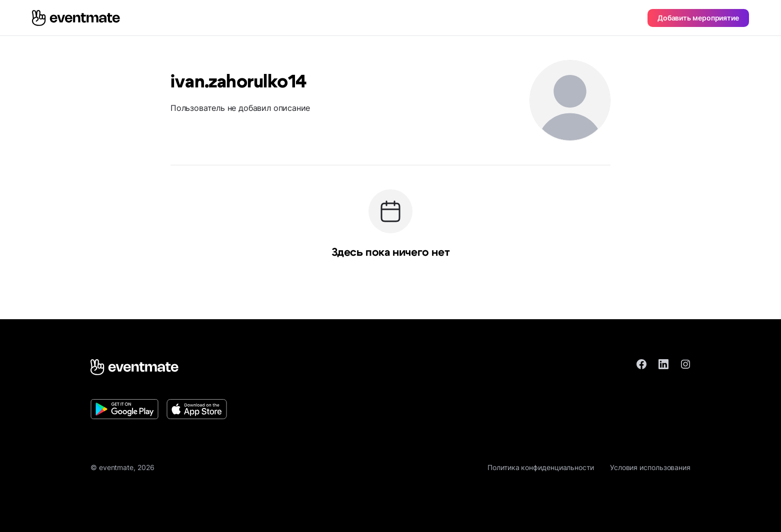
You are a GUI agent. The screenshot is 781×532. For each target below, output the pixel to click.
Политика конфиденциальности (541, 467)
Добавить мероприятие (698, 18)
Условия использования (650, 467)
